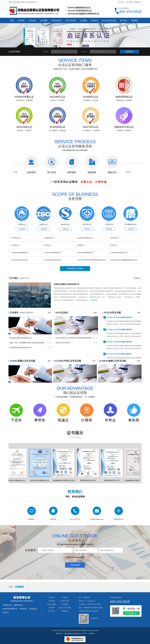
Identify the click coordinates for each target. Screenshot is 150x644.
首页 (12, 20)
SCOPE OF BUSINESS (75, 194)
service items (75, 60)
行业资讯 (33, 20)
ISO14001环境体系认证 (53, 253)
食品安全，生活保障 (24, 130)
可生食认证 (15, 245)
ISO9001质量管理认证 (85, 253)
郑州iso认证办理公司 (63, 343)
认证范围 (44, 20)
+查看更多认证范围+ (75, 268)
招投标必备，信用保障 (124, 100)
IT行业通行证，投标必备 (57, 130)
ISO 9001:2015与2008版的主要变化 (119, 354)
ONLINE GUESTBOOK (75, 536)
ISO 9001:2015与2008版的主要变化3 (119, 318)
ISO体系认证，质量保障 (24, 100)
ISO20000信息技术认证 (119, 253)
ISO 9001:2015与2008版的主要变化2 (119, 330)
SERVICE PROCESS (75, 142)
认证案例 (83, 20)
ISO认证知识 (56, 20)
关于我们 (21, 20)
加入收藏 (129, 2)
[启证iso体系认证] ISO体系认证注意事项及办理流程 (74, 338)
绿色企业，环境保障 (58, 100)
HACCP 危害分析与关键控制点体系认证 (92, 260)
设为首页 (121, 2)
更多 (49, 313)
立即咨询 (22, 229)
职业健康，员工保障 (91, 100)
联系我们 (137, 2)
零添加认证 (115, 238)
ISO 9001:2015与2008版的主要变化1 (119, 342)
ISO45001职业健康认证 (20, 253)
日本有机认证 (16, 238)
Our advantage (75, 388)
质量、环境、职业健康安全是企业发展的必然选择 (27, 343)
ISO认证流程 (71, 20)
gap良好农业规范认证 (85, 238)
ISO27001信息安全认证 (20, 260)
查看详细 (137, 278)
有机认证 (114, 245)
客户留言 (124, 20)
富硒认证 (81, 245)
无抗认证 (48, 245)
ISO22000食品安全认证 (53, 260)
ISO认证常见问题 (109, 20)
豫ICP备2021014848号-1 (73, 634)
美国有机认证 (49, 238)
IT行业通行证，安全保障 (91, 130)
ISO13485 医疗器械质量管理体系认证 (124, 260)
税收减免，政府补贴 (124, 130)
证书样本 (94, 20)
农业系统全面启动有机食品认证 (21, 338)
